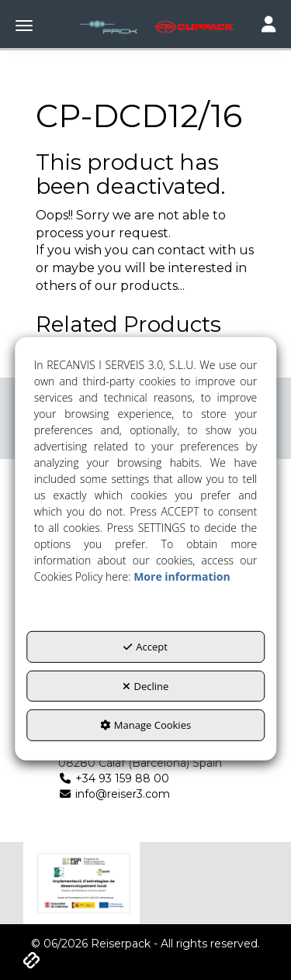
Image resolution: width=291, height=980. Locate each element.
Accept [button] (145, 647)
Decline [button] (146, 686)
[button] (145, 27)
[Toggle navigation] (268, 26)
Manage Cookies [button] (145, 725)
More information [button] (182, 576)
